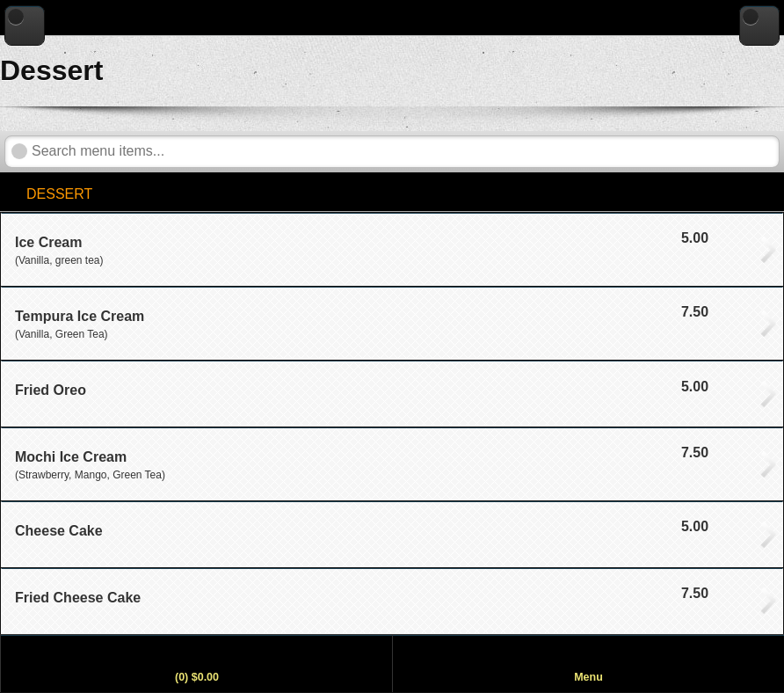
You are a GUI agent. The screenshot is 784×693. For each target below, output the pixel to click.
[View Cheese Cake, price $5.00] (392, 534)
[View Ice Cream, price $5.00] (392, 249)
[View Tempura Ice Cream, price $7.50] (392, 323)
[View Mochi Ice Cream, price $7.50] (392, 464)
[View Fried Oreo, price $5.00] (392, 394)
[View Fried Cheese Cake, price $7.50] (392, 601)
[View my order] (196, 664)
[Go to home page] (759, 26)
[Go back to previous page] (25, 26)
